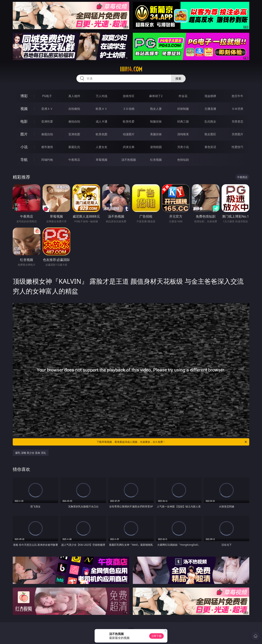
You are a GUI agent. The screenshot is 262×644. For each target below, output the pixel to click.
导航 (24, 160)
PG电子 (47, 96)
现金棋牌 (210, 96)
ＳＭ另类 (237, 109)
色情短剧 (183, 160)
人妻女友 (102, 147)
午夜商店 (74, 160)
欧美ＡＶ (102, 109)
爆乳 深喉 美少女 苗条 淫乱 (31, 453)
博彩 (24, 96)
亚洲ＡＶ (47, 109)
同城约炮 (47, 160)
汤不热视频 (129, 160)
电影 (24, 121)
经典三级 (183, 121)
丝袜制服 (183, 109)
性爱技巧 (237, 147)
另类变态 (237, 121)
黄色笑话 (210, 147)
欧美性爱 (129, 121)
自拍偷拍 (74, 109)
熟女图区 (210, 134)
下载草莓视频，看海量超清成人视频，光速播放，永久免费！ (172, 442)
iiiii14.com (131, 69)
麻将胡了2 (156, 96)
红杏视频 (156, 160)
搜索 (178, 78)
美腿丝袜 (156, 134)
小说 (24, 147)
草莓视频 (102, 160)
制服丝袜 (156, 121)
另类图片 (237, 134)
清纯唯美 (183, 134)
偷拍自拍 (74, 121)
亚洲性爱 (47, 121)
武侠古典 (129, 147)
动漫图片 (129, 134)
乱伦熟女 (210, 121)
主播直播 (210, 109)
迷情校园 (156, 147)
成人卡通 (102, 121)
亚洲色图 (74, 134)
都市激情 (47, 147)
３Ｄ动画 (129, 109)
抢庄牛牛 (237, 96)
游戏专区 (129, 96)
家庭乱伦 (74, 147)
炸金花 (183, 96)
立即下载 (156, 636)
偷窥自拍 (47, 134)
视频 (24, 109)
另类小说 (183, 147)
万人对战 (102, 96)
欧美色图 (102, 134)
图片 (24, 134)
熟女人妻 (156, 109)
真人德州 (74, 96)
